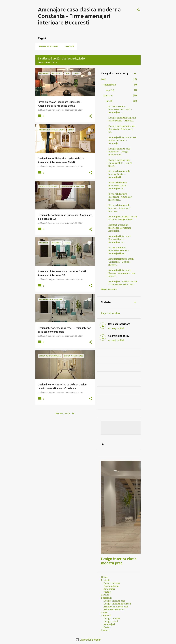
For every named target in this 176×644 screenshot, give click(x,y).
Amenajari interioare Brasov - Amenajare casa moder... (122, 273)
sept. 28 (110, 90)
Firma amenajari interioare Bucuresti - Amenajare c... (120, 109)
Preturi (107, 592)
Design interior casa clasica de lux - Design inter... (120, 163)
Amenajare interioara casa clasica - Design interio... (123, 218)
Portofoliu (107, 598)
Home (104, 577)
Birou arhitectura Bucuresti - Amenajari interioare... (120, 197)
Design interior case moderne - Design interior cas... (119, 152)
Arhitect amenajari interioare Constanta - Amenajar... (120, 228)
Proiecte (106, 580)
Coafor (105, 613)
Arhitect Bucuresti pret (116, 607)
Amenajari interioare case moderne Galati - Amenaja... (122, 140)
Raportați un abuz (111, 313)
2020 (104, 79)
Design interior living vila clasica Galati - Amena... (122, 119)
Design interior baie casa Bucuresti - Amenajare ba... (122, 129)
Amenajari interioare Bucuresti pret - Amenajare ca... (120, 239)
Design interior (112, 583)
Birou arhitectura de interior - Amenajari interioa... (119, 208)
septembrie (110, 85)
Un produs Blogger (88, 640)
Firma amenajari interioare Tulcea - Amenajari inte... (119, 251)
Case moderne (111, 586)
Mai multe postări (65, 414)
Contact (69, 46)
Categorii (106, 615)
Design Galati (111, 621)
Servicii (105, 595)
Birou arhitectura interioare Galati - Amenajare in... (118, 186)
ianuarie (108, 96)
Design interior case (114, 601)
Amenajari (109, 589)
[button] (91, 116)
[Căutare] (139, 10)
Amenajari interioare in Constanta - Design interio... (121, 262)
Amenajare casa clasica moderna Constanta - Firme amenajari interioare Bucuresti (79, 16)
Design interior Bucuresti (117, 604)
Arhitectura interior (114, 610)
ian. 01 (109, 101)
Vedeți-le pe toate (47, 63)
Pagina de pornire (48, 46)
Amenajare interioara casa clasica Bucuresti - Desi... (123, 283)
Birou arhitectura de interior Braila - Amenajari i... (119, 174)
